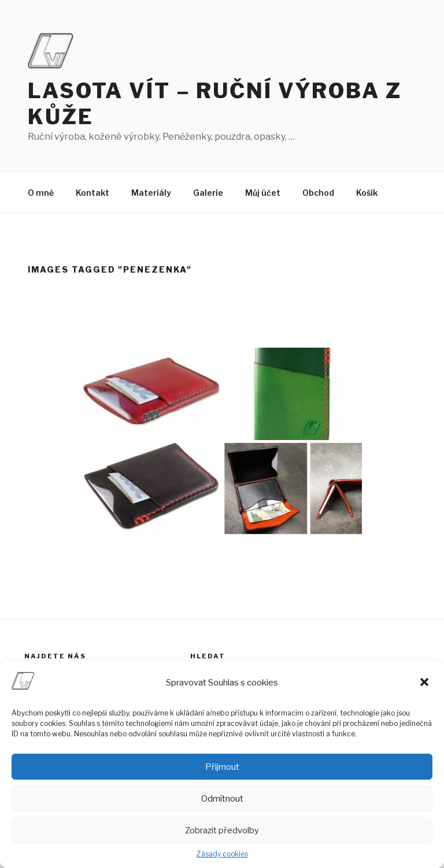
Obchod (318, 193)
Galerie (208, 193)
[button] (425, 683)
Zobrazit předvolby (222, 830)
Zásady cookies (222, 854)
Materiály (151, 193)
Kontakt (92, 193)
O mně (41, 193)
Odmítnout (222, 799)
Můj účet (263, 193)
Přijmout (222, 767)
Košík (367, 193)
